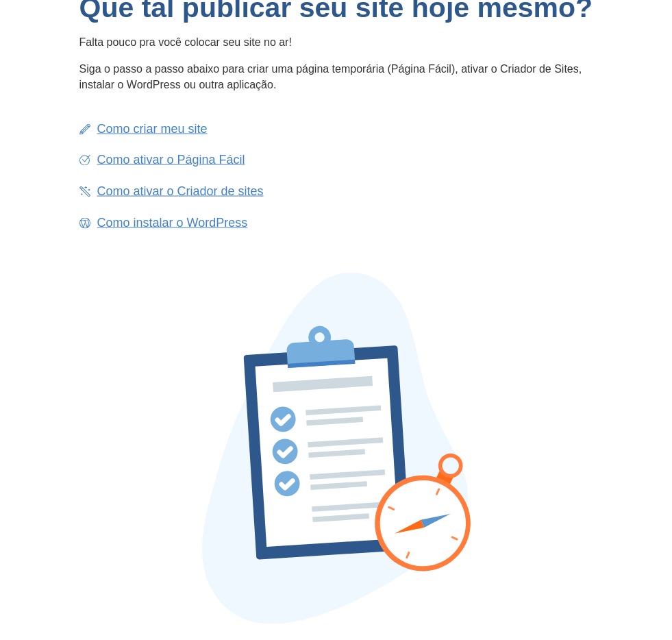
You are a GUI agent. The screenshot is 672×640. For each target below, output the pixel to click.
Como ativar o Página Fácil (171, 160)
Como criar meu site (152, 128)
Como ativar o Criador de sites (181, 190)
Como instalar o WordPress (173, 222)
